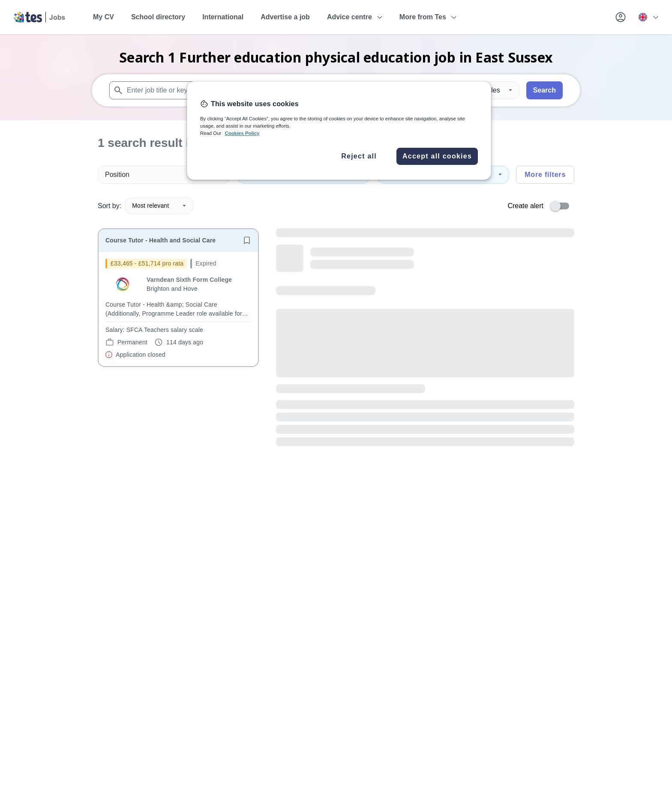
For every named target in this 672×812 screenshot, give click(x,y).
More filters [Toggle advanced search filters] (545, 175)
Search (544, 90)
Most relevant (159, 206)
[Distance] (493, 90)
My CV (103, 17)
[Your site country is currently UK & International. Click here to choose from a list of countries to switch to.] (648, 17)
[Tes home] (40, 17)
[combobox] (224, 90)
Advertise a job (285, 17)
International (223, 17)
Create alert (525, 206)
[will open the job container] (178, 309)
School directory (158, 17)
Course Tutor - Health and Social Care (160, 240)
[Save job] (247, 240)
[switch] (562, 206)
